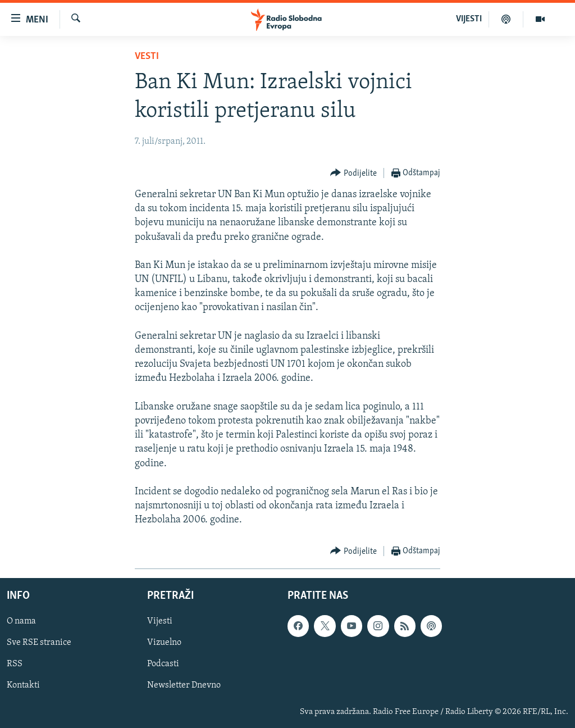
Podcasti (163, 664)
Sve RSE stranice (39, 643)
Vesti (147, 56)
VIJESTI (469, 19)
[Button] (353, 173)
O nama (21, 621)
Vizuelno (164, 643)
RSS (15, 664)
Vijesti (160, 621)
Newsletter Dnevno (184, 685)
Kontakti (23, 685)
